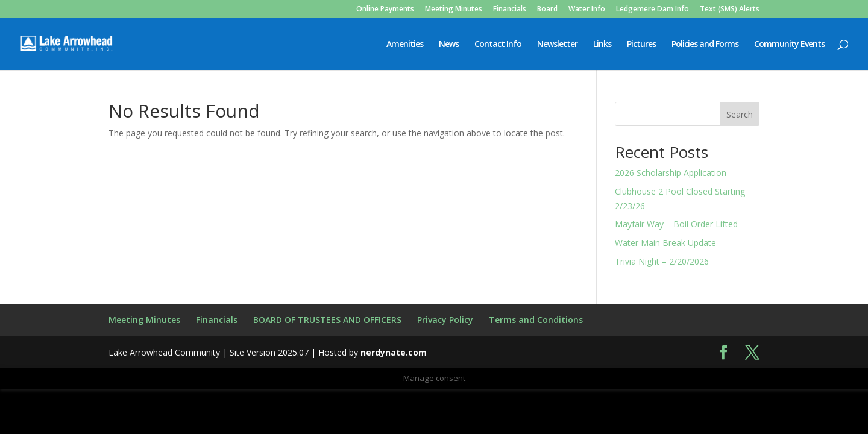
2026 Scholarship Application (671, 173)
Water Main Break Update (665, 243)
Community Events (789, 45)
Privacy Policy (445, 320)
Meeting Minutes (454, 10)
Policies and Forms (705, 45)
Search (740, 114)
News (449, 45)
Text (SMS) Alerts (730, 10)
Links (602, 45)
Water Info (587, 10)
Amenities (405, 45)
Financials (510, 10)
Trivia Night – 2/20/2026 (662, 261)
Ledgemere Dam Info (653, 10)
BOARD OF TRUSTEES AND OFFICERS (327, 320)
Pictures (641, 45)
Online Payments (385, 10)
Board (547, 10)
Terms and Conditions (536, 320)
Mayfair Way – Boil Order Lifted (676, 224)
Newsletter (557, 45)
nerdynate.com (394, 352)
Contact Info (498, 45)
